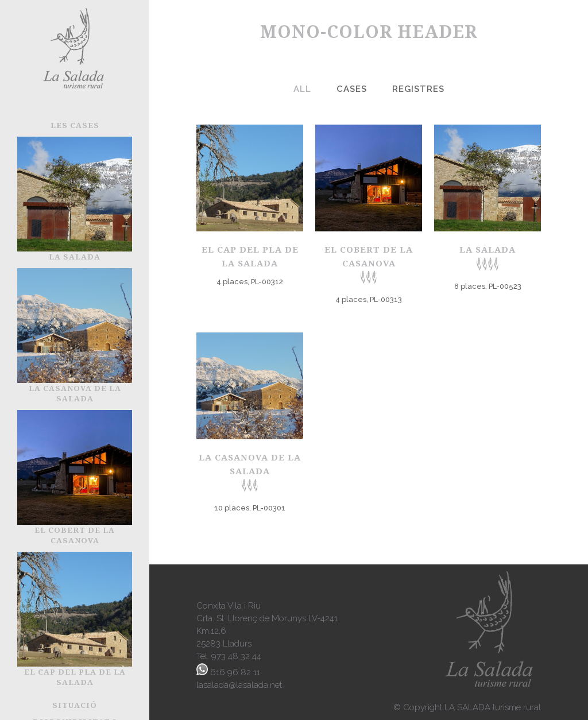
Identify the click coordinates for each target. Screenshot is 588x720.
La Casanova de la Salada (250, 472)
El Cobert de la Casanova (369, 264)
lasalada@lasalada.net (239, 685)
